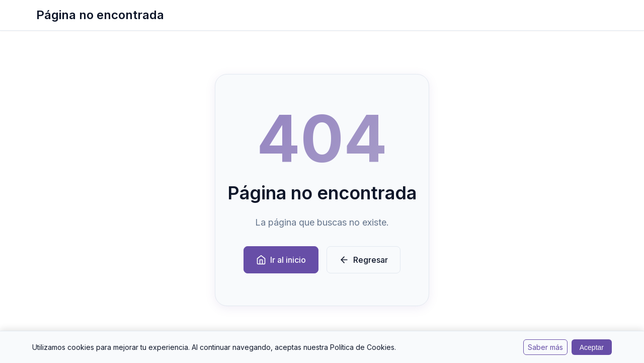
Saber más (545, 347)
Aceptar (592, 347)
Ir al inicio (281, 260)
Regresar (364, 260)
